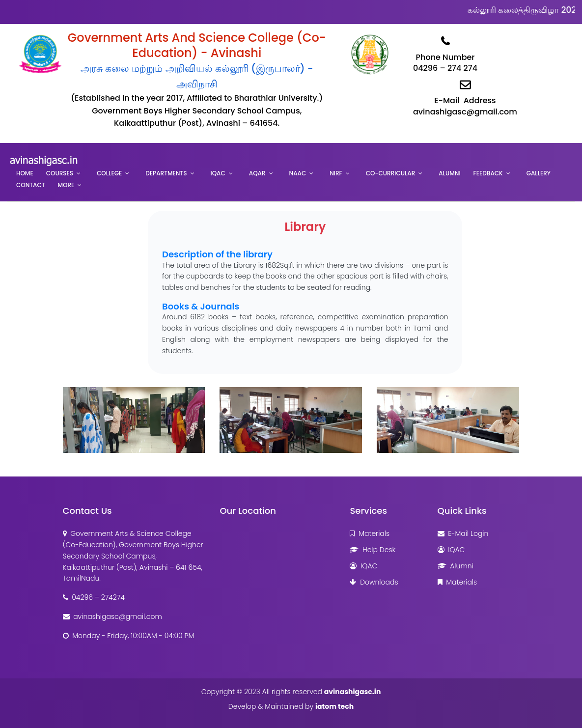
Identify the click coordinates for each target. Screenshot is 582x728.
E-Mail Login (463, 533)
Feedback (488, 173)
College (109, 173)
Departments (166, 173)
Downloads (374, 582)
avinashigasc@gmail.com (112, 616)
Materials (370, 533)
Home (25, 173)
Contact (31, 185)
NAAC (298, 173)
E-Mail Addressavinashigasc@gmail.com (465, 95)
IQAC (218, 173)
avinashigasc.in (353, 692)
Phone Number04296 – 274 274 (445, 52)
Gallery (539, 173)
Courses (60, 173)
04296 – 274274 (94, 597)
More (66, 185)
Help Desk (373, 550)
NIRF (336, 173)
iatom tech (334, 706)
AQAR (257, 173)
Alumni (449, 173)
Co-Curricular (390, 173)
